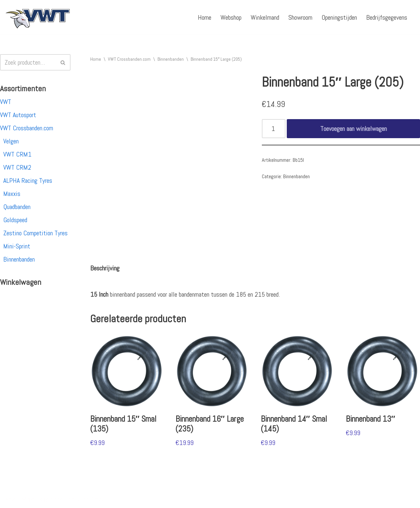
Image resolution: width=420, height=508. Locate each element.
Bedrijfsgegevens (387, 17)
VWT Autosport (18, 115)
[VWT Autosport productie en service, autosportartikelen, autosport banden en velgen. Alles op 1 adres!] (38, 17)
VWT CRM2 (17, 167)
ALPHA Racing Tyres (28, 180)
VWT (6, 102)
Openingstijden (339, 17)
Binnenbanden (19, 259)
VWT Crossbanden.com (27, 128)
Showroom (300, 17)
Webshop (231, 17)
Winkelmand (265, 17)
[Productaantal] (274, 129)
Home (205, 17)
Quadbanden (17, 207)
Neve (11, 499)
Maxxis (12, 194)
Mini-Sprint (17, 246)
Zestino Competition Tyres (35, 233)
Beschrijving (105, 268)
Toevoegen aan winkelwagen (354, 129)
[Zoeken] (28, 62)
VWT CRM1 (17, 154)
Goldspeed (15, 220)
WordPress (90, 499)
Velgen (11, 141)
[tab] (105, 268)
